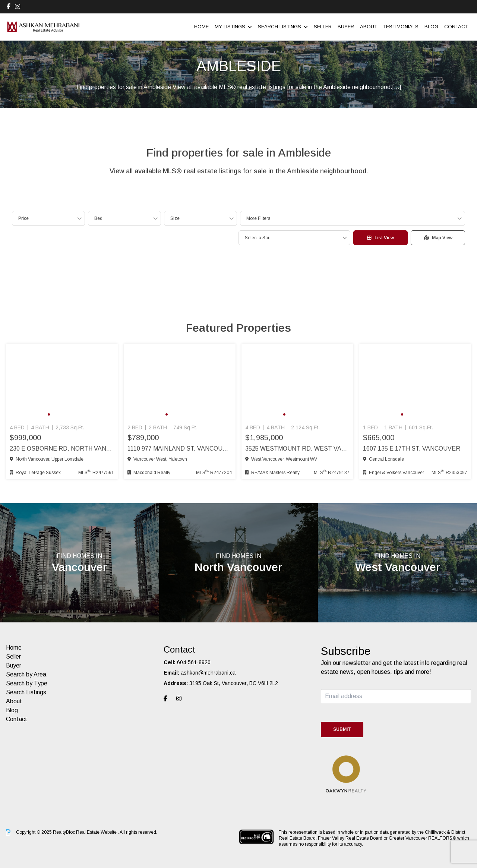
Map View (438, 238)
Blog (431, 27)
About (369, 27)
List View (380, 238)
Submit (342, 729)
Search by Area (26, 674)
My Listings (230, 27)
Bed (98, 218)
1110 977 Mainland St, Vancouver (180, 449)
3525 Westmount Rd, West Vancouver (297, 449)
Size (175, 218)
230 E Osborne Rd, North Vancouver (62, 449)
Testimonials (401, 27)
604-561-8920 (194, 662)
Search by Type (27, 683)
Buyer (346, 27)
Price (23, 218)
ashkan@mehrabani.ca (208, 673)
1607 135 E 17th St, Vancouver (412, 449)
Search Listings (279, 27)
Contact (456, 27)
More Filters (258, 218)
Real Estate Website (97, 832)
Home (201, 27)
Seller (323, 27)
